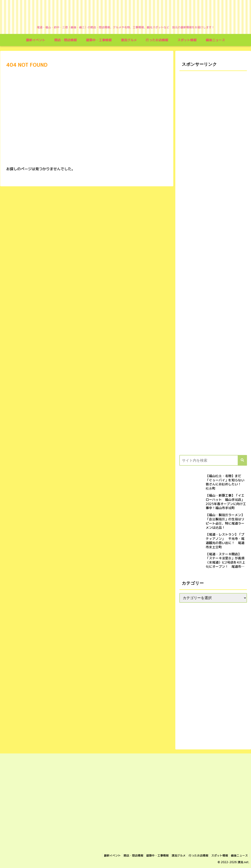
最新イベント (103, 855)
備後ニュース (239, 855)
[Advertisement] (213, 197)
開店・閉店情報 (126, 855)
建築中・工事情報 (151, 855)
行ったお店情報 (195, 855)
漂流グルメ (174, 855)
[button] (242, 460)
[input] (213, 460)
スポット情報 (218, 855)
